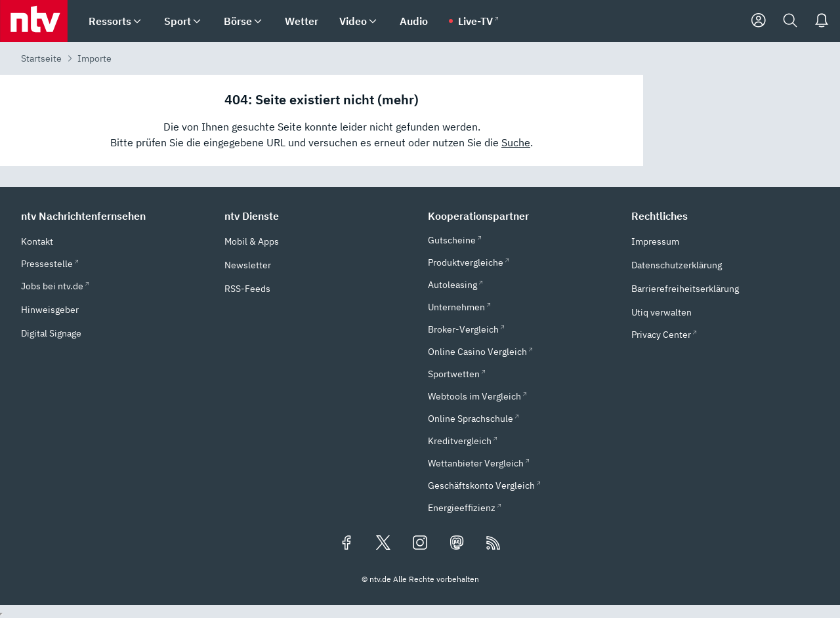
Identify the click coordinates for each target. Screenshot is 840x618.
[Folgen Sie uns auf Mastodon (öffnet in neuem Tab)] (457, 544)
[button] (115, 216)
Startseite (41, 58)
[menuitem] (137, 21)
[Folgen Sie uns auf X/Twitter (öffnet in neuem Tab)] (383, 544)
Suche (516, 142)
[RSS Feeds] (493, 544)
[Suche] (790, 21)
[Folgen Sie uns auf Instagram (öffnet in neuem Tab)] (420, 544)
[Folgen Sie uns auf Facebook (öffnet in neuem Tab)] (346, 544)
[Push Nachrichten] (822, 21)
